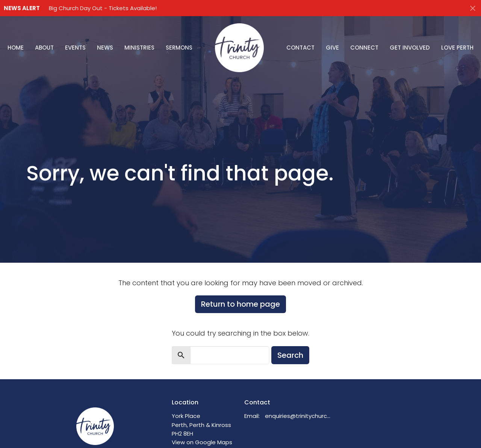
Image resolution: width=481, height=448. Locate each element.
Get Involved (410, 48)
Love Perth (457, 48)
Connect (364, 48)
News (105, 48)
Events (75, 48)
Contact (300, 48)
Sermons (179, 48)
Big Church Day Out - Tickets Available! (103, 8)
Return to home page (240, 304)
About (44, 48)
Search (290, 355)
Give (332, 48)
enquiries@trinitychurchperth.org (299, 416)
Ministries (139, 48)
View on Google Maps (202, 442)
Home (16, 48)
